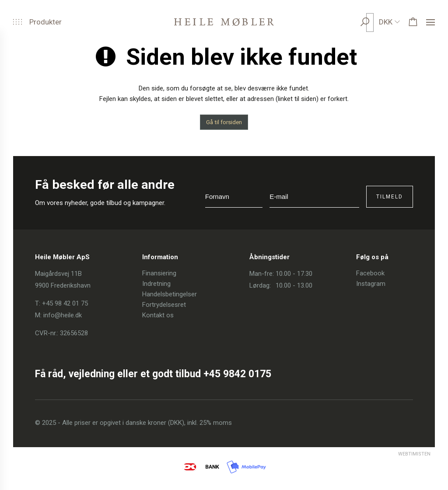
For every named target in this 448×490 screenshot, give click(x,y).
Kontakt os (158, 315)
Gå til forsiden (224, 122)
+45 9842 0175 (237, 374)
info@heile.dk (63, 315)
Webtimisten (398, 454)
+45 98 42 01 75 (65, 303)
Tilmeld (390, 197)
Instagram (371, 284)
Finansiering (159, 273)
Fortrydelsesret (164, 305)
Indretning (156, 284)
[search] (373, 22)
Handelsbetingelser (170, 294)
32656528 (74, 333)
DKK (386, 22)
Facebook (370, 273)
